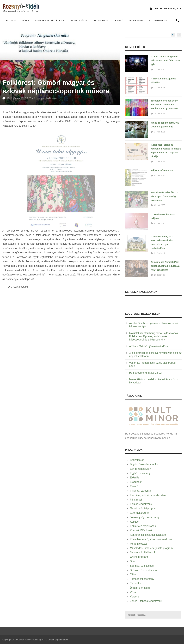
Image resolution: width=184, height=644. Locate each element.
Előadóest (136, 482)
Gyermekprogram (140, 513)
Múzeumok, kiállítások (143, 552)
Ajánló (119, 20)
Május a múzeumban (162, 170)
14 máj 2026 (160, 132)
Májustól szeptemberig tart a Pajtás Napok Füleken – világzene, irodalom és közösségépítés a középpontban (154, 336)
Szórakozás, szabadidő (143, 570)
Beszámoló (136, 20)
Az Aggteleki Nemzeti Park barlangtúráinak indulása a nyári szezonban (165, 266)
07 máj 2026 (160, 176)
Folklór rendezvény (141, 504)
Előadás (135, 478)
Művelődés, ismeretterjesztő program (151, 548)
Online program (139, 557)
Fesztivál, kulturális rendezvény (148, 495)
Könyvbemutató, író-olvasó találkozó (151, 539)
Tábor (133, 575)
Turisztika (135, 583)
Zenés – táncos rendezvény (146, 601)
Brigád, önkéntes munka (144, 464)
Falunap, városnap (141, 491)
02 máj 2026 (160, 223)
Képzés (134, 522)
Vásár (133, 592)
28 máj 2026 (160, 70)
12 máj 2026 (160, 162)
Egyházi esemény (140, 473)
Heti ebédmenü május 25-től (145, 373)
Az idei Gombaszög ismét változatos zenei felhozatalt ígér (165, 60)
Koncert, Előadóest (141, 530)
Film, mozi (136, 500)
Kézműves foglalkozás (143, 526)
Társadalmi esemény (142, 579)
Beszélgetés (137, 460)
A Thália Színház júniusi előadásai (149, 346)
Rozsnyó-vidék (158, 20)
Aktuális (11, 20)
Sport (133, 561)
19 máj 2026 (160, 114)
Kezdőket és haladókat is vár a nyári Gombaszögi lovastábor (164, 196)
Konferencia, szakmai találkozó (148, 535)
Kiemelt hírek (79, 20)
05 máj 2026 (160, 205)
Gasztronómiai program (144, 508)
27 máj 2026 (160, 88)
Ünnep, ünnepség (140, 588)
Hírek (26, 20)
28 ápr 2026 (159, 275)
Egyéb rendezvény (141, 469)
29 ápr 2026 (159, 253)
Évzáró (134, 486)
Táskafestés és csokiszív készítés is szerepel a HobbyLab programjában (164, 105)
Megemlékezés (139, 544)
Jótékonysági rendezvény (145, 517)
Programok (101, 20)
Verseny (135, 597)
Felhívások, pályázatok (50, 20)
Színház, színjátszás (142, 566)
